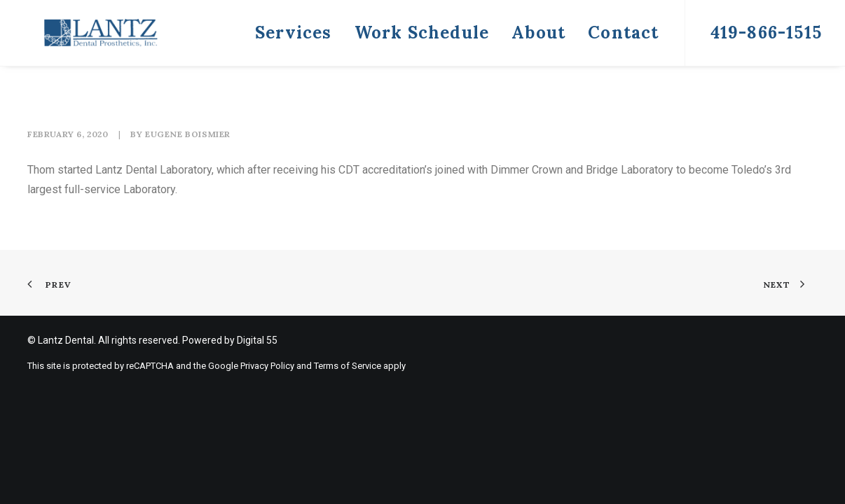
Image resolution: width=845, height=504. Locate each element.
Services (294, 33)
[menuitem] (294, 33)
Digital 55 (257, 340)
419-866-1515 (766, 33)
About (538, 33)
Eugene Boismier (188, 134)
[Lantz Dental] (80, 33)
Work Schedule (422, 33)
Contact (623, 33)
